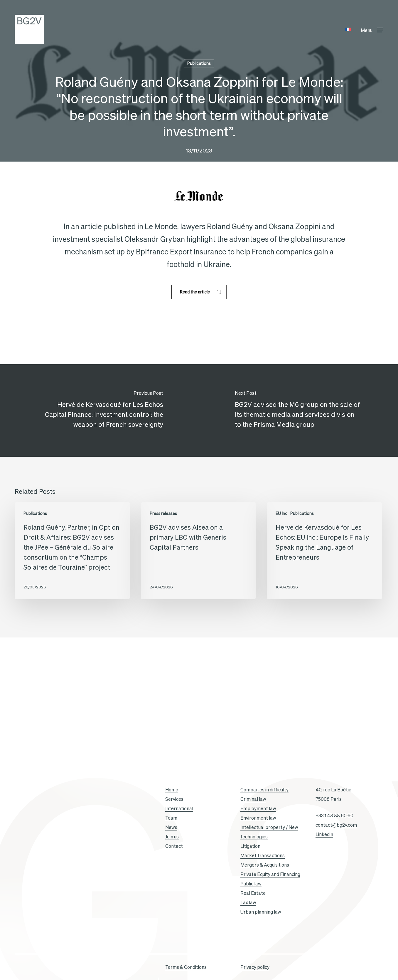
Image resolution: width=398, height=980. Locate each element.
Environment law (258, 818)
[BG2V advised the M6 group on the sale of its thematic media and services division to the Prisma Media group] (298, 411)
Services (174, 799)
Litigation (250, 846)
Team (171, 818)
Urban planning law (261, 912)
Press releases (163, 514)
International (179, 808)
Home (172, 790)
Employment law (258, 808)
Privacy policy (255, 967)
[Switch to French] (348, 30)
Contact (174, 846)
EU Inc (281, 514)
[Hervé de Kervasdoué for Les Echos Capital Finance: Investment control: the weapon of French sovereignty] (99, 411)
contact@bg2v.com (336, 825)
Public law (251, 884)
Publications (199, 63)
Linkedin (324, 834)
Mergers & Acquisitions (265, 865)
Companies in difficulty (264, 790)
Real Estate (253, 893)
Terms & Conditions (186, 967)
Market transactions (263, 855)
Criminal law (253, 799)
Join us (172, 837)
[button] (372, 30)
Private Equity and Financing (270, 874)
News (171, 827)
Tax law (248, 902)
